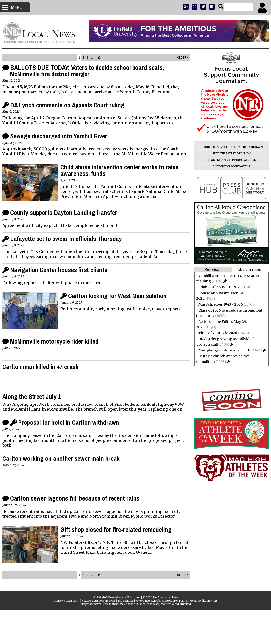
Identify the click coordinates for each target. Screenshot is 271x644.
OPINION (234, 160)
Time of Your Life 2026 (215, 333)
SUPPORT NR (219, 166)
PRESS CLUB (240, 147)
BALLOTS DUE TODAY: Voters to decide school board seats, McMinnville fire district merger (89, 71)
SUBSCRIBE (205, 147)
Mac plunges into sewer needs (222, 350)
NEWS (209, 160)
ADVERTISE (222, 147)
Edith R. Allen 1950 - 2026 (218, 287)
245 (98, 58)
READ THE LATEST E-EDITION (229, 154)
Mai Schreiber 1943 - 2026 (218, 304)
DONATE (255, 147)
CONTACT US (239, 166)
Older (180, 58)
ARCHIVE (247, 160)
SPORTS (220, 160)
